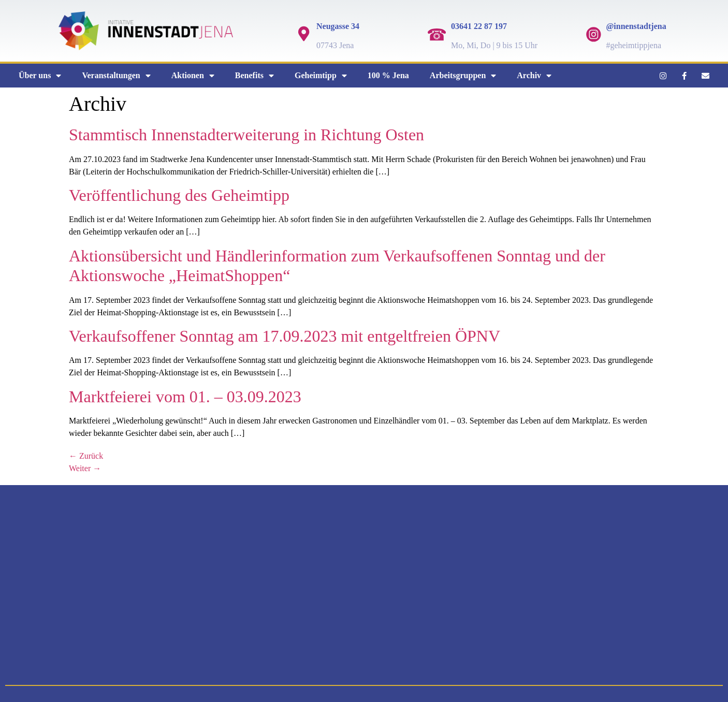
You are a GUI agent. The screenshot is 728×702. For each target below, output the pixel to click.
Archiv (534, 76)
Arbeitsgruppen (463, 76)
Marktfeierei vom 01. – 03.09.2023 (185, 397)
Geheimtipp (321, 76)
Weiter (85, 468)
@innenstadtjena (636, 26)
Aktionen (193, 76)
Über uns (40, 76)
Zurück (86, 456)
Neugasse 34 (338, 26)
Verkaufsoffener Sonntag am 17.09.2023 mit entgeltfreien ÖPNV (285, 336)
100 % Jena (388, 75)
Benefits (254, 76)
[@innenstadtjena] (594, 34)
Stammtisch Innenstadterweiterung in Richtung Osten (246, 135)
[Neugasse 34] (304, 34)
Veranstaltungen (116, 76)
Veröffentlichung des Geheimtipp (179, 195)
